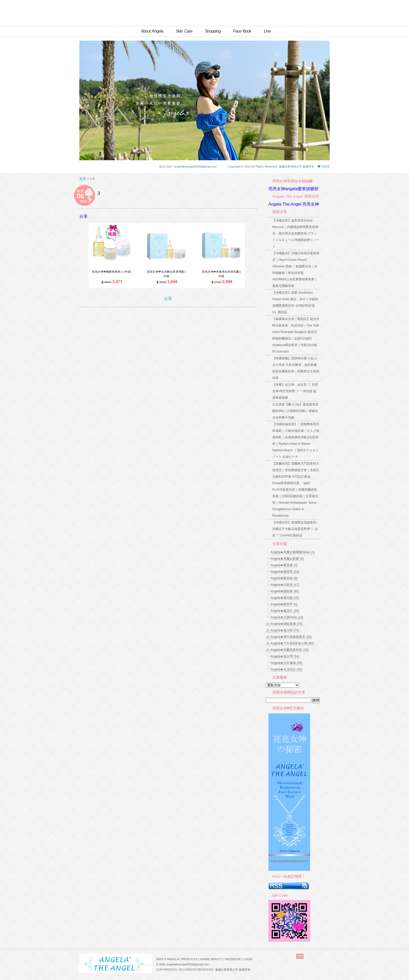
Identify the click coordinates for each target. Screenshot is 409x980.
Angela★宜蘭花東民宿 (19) (290, 650)
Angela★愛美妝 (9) (284, 578)
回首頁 (324, 167)
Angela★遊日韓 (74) (285, 630)
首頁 (83, 179)
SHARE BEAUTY (211, 959)
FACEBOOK (233, 959)
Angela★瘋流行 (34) (285, 611)
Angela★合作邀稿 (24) (286, 663)
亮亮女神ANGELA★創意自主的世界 (204, 11)
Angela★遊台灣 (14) (285, 656)
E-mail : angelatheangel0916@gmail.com (190, 167)
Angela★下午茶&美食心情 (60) (292, 643)
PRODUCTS (189, 959)
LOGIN (248, 959)
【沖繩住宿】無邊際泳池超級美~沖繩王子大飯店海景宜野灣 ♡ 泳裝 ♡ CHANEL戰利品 (295, 529)
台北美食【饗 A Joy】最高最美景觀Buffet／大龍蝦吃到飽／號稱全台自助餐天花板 (295, 411)
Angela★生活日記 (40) (286, 669)
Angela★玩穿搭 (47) (285, 585)
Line (267, 31)
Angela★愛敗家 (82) (285, 591)
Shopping (213, 31)
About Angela (152, 31)
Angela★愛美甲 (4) (284, 604)
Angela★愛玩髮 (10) (285, 598)
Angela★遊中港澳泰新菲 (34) (291, 637)
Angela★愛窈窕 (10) (285, 572)
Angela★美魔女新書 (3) (287, 559)
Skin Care (184, 31)
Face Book (242, 31)
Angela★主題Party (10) (287, 617)
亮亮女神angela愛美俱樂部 (293, 189)
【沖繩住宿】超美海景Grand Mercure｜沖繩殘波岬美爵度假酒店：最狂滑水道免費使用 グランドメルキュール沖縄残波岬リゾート (296, 233)
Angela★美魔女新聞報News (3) (293, 552)
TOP (300, 956)
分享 (83, 216)
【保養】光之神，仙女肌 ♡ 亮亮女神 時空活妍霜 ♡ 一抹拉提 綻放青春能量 (295, 391)
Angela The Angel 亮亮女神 (294, 204)
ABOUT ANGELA (167, 959)
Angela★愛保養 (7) (284, 565)
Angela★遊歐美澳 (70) (286, 624)
